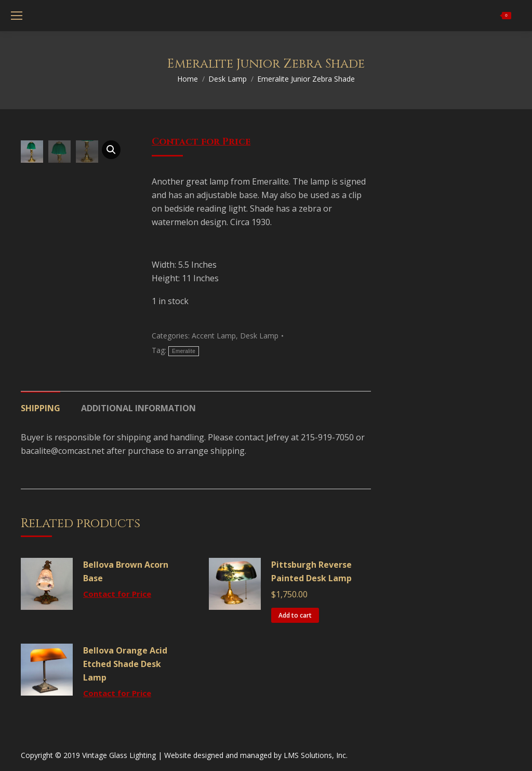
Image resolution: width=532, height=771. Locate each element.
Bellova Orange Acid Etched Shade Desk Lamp (125, 664)
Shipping (41, 408)
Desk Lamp (259, 336)
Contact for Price (201, 142)
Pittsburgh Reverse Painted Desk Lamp (311, 571)
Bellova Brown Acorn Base (126, 571)
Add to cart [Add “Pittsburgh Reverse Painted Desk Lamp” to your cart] (295, 615)
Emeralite (184, 351)
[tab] (41, 403)
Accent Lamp (214, 336)
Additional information (138, 408)
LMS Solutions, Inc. (316, 755)
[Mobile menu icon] (17, 16)
